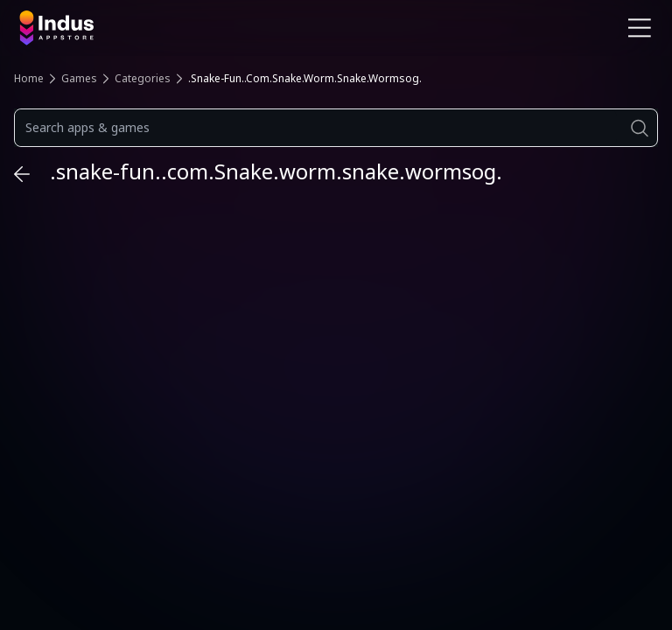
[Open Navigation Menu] (640, 28)
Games (79, 78)
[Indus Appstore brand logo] (171, 28)
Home (29, 78)
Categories (143, 78)
